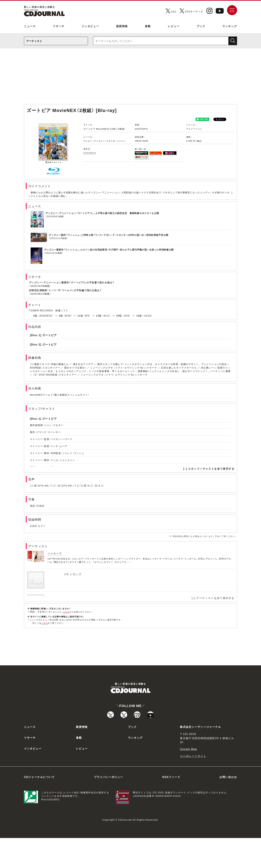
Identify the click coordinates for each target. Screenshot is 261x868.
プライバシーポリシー (109, 807)
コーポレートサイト (193, 786)
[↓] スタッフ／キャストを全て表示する (209, 468)
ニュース (30, 26)
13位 (99, 315)
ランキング (230, 26)
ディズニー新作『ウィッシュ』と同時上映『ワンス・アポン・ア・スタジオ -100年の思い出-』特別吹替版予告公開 (109, 235)
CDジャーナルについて (39, 807)
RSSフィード (171, 807)
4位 (35, 315)
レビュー (174, 26)
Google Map (189, 779)
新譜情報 (122, 26)
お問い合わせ (228, 807)
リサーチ (59, 26)
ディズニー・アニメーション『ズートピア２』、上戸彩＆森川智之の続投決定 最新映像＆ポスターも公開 (102, 213)
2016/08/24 (90, 153)
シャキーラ (55, 553)
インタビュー (90, 26)
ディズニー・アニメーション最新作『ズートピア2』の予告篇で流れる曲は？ (72, 282)
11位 (80, 315)
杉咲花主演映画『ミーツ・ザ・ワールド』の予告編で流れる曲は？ (65, 290)
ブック (201, 26)
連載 (148, 26)
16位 (119, 315)
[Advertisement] (130, 78)
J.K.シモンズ (73, 574)
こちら (66, 612)
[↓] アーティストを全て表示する (213, 598)
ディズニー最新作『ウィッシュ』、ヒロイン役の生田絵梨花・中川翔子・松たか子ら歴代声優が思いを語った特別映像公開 (109, 249)
